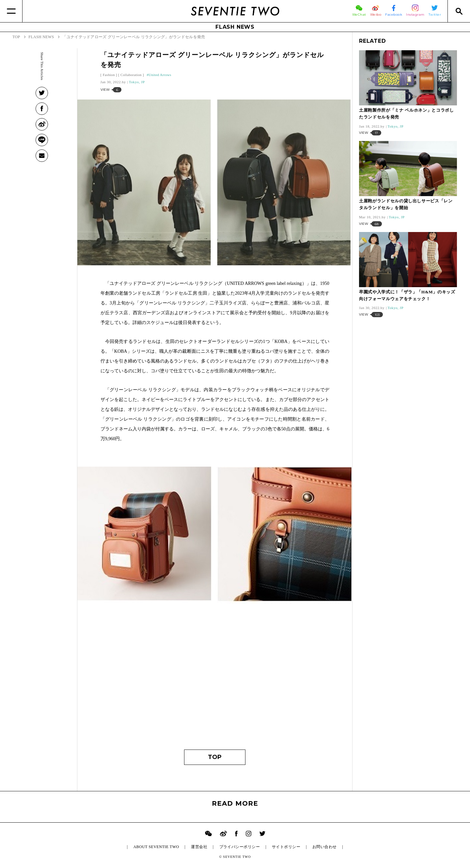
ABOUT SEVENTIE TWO (156, 847)
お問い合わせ (325, 847)
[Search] (459, 11)
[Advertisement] (215, 681)
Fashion (109, 75)
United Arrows (160, 75)
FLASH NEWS (235, 27)
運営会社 (199, 847)
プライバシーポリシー (240, 847)
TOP (215, 757)
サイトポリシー (286, 847)
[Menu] (11, 11)
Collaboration (131, 75)
